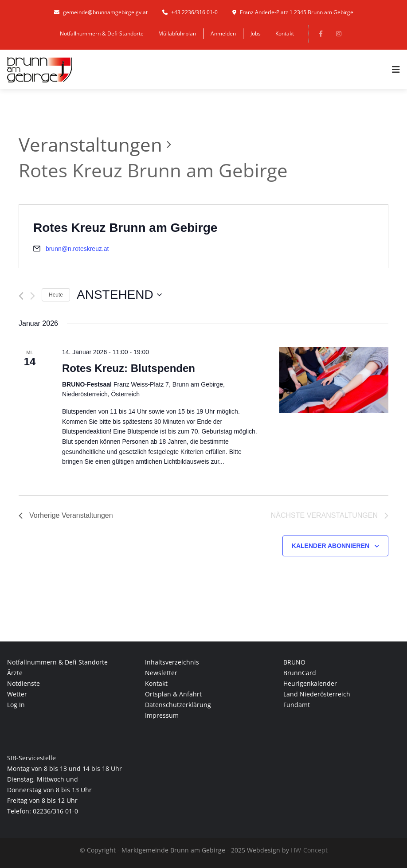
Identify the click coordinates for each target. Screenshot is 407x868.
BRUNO (294, 662)
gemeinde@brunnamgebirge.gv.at (101, 12)
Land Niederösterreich (317, 694)
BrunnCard (300, 673)
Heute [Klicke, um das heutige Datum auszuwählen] (56, 295)
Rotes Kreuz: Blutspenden (129, 368)
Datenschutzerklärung (178, 705)
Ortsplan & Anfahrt (173, 694)
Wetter (17, 694)
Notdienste (23, 683)
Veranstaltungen (90, 144)
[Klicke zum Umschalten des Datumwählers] (119, 295)
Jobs (256, 33)
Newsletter (161, 673)
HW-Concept (309, 850)
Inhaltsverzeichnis (172, 662)
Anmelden (223, 33)
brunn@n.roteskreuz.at (77, 249)
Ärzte (15, 673)
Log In (16, 705)
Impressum (162, 715)
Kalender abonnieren (331, 546)
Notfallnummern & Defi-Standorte (102, 33)
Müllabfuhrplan (177, 33)
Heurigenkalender (310, 683)
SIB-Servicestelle (31, 758)
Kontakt (285, 33)
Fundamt (297, 705)
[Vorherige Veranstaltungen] (21, 296)
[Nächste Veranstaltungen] (33, 296)
